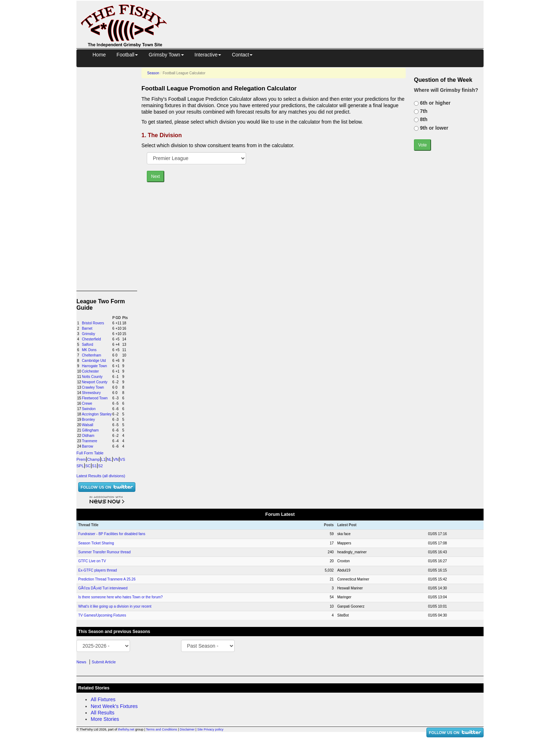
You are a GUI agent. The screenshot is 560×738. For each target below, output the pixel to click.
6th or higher (434, 103)
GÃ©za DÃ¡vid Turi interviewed (103, 588)
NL (109, 459)
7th (423, 111)
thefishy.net (126, 729)
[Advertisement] (332, 17)
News (81, 662)
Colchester (90, 371)
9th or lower (433, 128)
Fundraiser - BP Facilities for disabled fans (112, 534)
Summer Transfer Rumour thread (104, 552)
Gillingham (90, 430)
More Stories (105, 719)
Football (127, 55)
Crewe (87, 403)
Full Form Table (90, 453)
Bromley (88, 420)
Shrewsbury (91, 393)
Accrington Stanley (97, 414)
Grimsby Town (166, 55)
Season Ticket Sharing (96, 543)
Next (156, 176)
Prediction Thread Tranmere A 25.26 (107, 579)
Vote (422, 145)
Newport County (95, 382)
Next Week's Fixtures (114, 706)
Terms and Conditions (162, 729)
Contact (242, 55)
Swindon (89, 409)
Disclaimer (187, 729)
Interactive (208, 55)
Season (153, 73)
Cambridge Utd (94, 361)
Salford (87, 345)
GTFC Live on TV (92, 561)
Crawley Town (93, 387)
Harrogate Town (94, 366)
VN (116, 459)
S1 (94, 466)
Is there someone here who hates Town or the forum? (121, 597)
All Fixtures (103, 699)
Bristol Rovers (93, 323)
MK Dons (89, 350)
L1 (103, 459)
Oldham (88, 436)
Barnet (87, 328)
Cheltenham (91, 355)
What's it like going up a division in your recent (115, 606)
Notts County (92, 377)
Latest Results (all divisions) (101, 476)
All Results (102, 713)
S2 (100, 466)
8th (423, 119)
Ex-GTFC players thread (97, 570)
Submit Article (104, 662)
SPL (80, 466)
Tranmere (89, 441)
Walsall (87, 425)
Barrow (87, 446)
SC (88, 466)
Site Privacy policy (210, 729)
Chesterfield (91, 339)
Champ (93, 459)
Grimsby (88, 334)
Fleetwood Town (95, 398)
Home (99, 55)
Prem (81, 459)
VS (123, 459)
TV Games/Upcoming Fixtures (102, 615)
